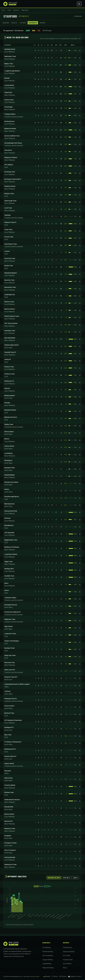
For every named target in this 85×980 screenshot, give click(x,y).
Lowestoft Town (10, 634)
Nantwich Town (10, 468)
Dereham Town (9, 648)
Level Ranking (47, 963)
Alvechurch (8, 150)
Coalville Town (9, 576)
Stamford (16, 10)
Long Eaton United (11, 554)
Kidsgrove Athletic (11, 157)
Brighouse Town (10, 619)
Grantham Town (10, 331)
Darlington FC (9, 727)
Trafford (7, 691)
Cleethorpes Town (11, 244)
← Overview (77, 16)
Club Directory (67, 947)
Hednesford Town (10, 864)
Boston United (9, 814)
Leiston (7, 251)
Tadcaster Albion (10, 598)
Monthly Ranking (48, 951)
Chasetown (8, 92)
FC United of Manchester (13, 742)
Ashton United (9, 446)
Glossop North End (11, 511)
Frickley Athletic (10, 114)
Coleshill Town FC (10, 352)
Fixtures (23, 23)
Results (14, 23)
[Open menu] (79, 4)
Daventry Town (9, 280)
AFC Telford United (11, 323)
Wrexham (8, 771)
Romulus (7, 403)
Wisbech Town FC (10, 222)
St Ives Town (9, 237)
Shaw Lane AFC (10, 670)
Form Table (67, 955)
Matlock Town (9, 367)
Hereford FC (9, 821)
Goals (76, 878)
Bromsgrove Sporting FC (13, 179)
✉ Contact (63, 976)
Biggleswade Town (11, 540)
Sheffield (7, 215)
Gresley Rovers (9, 121)
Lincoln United (9, 85)
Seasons (42, 23)
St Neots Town (9, 374)
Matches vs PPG (54, 878)
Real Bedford (9, 525)
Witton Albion (9, 432)
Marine (7, 489)
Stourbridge (9, 107)
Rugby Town (8, 561)
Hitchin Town (9, 266)
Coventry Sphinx (10, 785)
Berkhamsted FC (10, 749)
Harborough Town (10, 201)
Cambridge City (10, 294)
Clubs (9, 10)
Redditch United (10, 186)
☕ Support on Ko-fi (75, 976)
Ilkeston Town (9, 302)
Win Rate (67, 878)
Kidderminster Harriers (12, 800)
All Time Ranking (48, 955)
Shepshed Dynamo (11, 273)
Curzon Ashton (9, 706)
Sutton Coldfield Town (12, 136)
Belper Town (9, 64)
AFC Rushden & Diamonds (13, 720)
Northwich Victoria (11, 605)
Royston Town (9, 193)
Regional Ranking (48, 968)
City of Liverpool (10, 850)
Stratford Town (10, 258)
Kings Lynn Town (10, 655)
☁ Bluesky (47, 976)
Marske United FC (10, 756)
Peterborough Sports (12, 496)
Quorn (6, 583)
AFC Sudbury (9, 165)
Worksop (7, 518)
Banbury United (10, 395)
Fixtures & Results (69, 951)
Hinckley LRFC (9, 569)
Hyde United (8, 626)
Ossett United (9, 763)
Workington (8, 460)
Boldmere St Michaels (12, 547)
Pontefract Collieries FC (13, 612)
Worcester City (9, 662)
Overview (6, 23)
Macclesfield (9, 807)
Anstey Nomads (10, 857)
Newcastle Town (10, 287)
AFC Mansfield (9, 533)
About (65, 968)
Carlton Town (9, 100)
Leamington (9, 453)
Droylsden (8, 836)
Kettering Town (10, 172)
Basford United (10, 309)
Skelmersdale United (11, 345)
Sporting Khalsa (10, 338)
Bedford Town (9, 713)
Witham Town (9, 792)
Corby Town (8, 229)
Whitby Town (9, 424)
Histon (7, 590)
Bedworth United (10, 128)
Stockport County (10, 843)
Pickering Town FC (11, 699)
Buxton (7, 439)
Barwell (7, 78)
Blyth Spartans (9, 504)
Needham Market (10, 410)
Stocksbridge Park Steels (13, 143)
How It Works (67, 963)
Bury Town (8, 735)
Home (3, 10)
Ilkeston (7, 388)
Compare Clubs (68, 960)
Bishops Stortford (11, 417)
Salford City (8, 778)
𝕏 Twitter (55, 976)
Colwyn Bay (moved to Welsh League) (17, 684)
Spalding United (10, 49)
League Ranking (48, 960)
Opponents (33, 23)
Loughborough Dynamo (12, 71)
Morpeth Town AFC (11, 677)
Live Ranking (47, 947)
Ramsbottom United (11, 482)
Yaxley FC (8, 359)
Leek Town (8, 208)
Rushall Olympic (10, 475)
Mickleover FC (9, 381)
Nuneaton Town (10, 828)
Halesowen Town (10, 56)
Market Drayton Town (12, 316)
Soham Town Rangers (12, 641)
